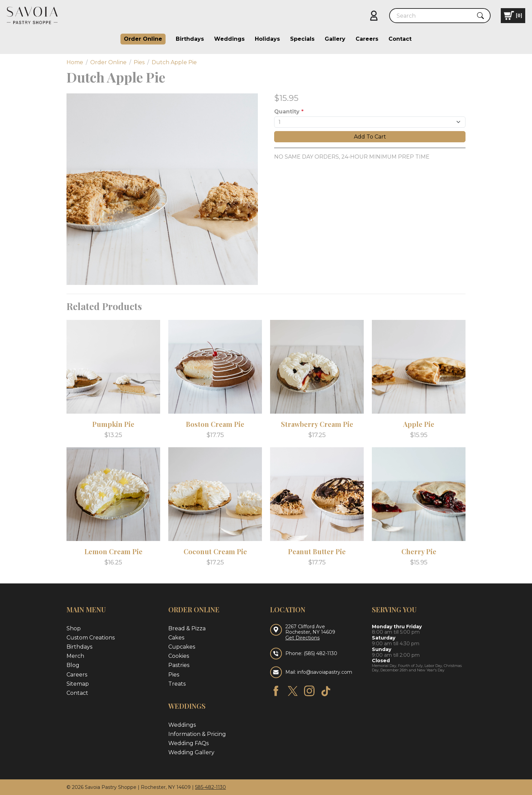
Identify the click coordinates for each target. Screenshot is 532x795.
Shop (74, 628)
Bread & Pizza (187, 628)
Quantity (289, 112)
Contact (400, 39)
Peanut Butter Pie (317, 551)
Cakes (176, 638)
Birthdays (190, 39)
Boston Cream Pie (215, 424)
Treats (177, 684)
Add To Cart (370, 137)
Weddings (229, 39)
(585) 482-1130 (320, 653)
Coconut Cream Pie (215, 551)
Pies (174, 675)
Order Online (143, 39)
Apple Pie (419, 424)
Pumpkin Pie (113, 424)
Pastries (179, 665)
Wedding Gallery (191, 752)
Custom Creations (91, 638)
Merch (75, 656)
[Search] (434, 16)
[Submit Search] (480, 16)
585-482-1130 (211, 787)
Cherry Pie (419, 551)
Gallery (335, 39)
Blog (73, 665)
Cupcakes (182, 647)
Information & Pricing (197, 734)
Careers (367, 39)
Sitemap (78, 684)
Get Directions (302, 638)
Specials (302, 39)
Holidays (267, 39)
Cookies (179, 656)
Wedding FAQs (188, 743)
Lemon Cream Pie (113, 551)
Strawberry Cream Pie (317, 424)
